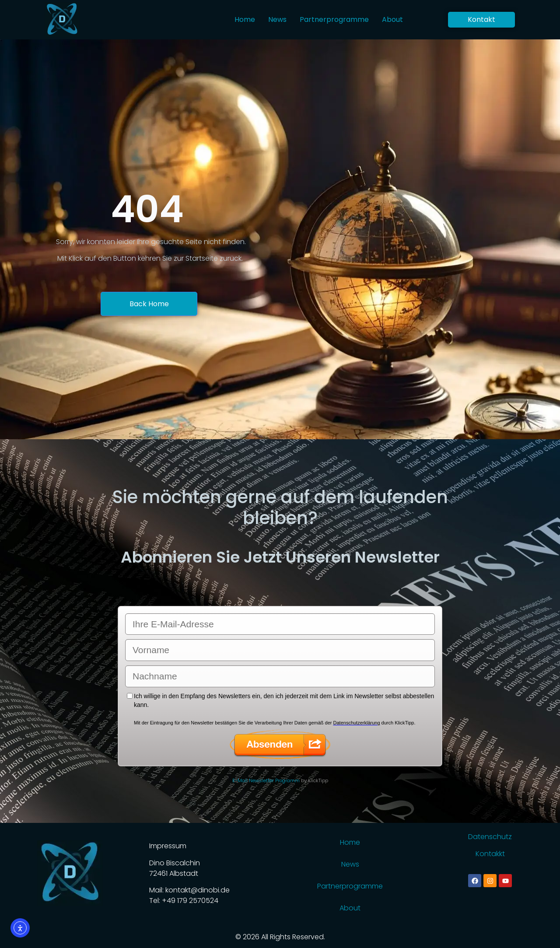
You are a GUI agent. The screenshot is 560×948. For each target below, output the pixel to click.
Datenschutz (490, 837)
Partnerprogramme (334, 19)
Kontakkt (490, 854)
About (392, 19)
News (277, 19)
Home (245, 19)
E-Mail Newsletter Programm (266, 780)
